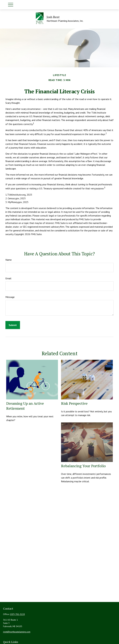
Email (8, 278)
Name (9, 260)
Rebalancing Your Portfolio (83, 466)
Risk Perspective (74, 403)
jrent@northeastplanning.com (17, 632)
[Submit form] (13, 325)
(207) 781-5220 (17, 614)
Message (10, 297)
